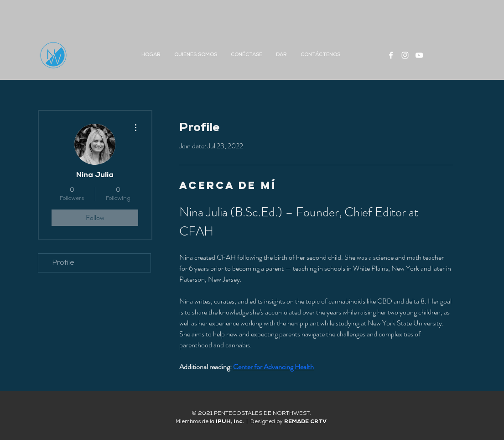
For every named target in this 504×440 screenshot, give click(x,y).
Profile (63, 263)
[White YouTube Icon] (419, 55)
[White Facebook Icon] (391, 55)
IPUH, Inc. (231, 422)
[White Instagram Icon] (405, 55)
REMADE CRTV (305, 422)
